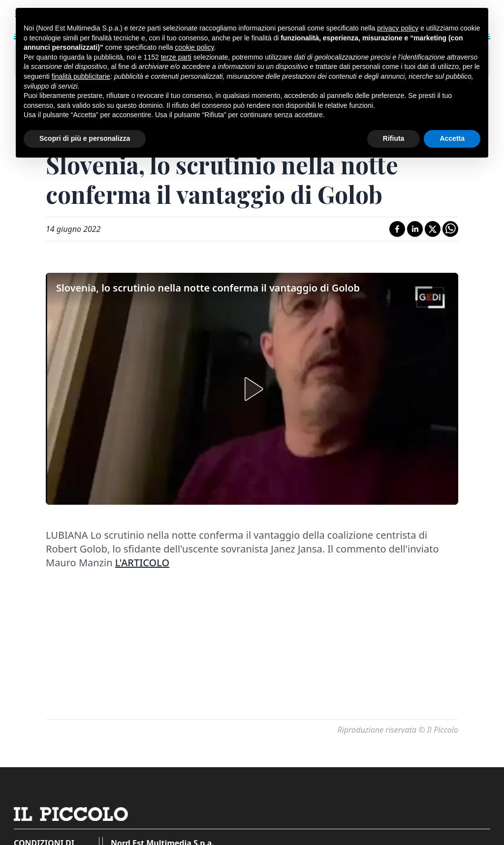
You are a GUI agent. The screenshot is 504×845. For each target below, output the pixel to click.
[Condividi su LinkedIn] (415, 229)
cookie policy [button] (194, 47)
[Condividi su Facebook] (397, 229)
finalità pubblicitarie (81, 76)
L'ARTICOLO (142, 563)
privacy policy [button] (398, 28)
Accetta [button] (452, 138)
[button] (252, 389)
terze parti (176, 57)
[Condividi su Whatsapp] (450, 229)
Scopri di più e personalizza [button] (85, 138)
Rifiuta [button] (394, 138)
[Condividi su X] (433, 229)
